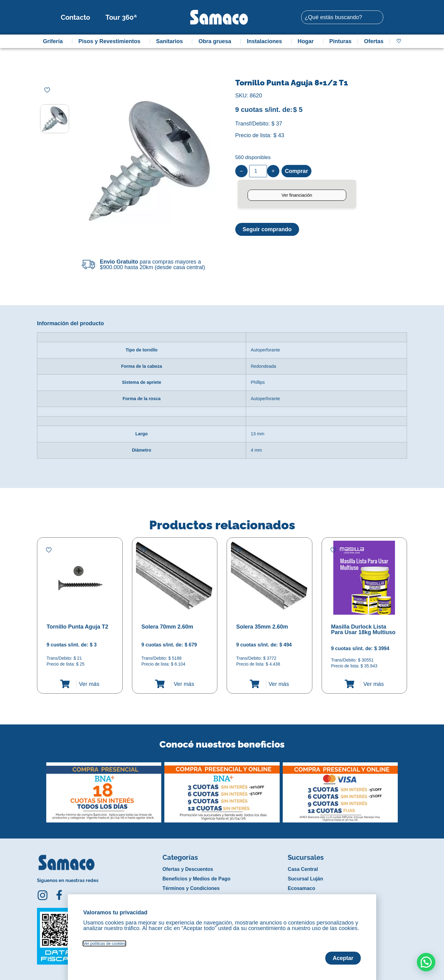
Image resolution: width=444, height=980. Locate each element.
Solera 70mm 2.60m (167, 627)
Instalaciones (266, 41)
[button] (41, 788)
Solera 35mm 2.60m (262, 627)
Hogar (307, 41)
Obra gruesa (216, 41)
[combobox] (342, 17)
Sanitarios (171, 41)
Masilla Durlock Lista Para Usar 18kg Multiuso (363, 629)
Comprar (296, 171)
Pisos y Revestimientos (111, 41)
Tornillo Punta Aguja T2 (77, 627)
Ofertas (374, 41)
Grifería (54, 41)
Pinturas (340, 41)
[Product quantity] (258, 171)
